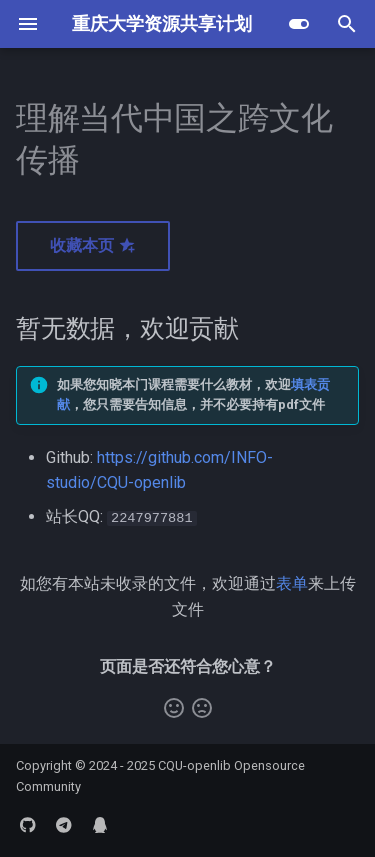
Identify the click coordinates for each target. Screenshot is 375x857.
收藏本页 (93, 245)
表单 (292, 583)
